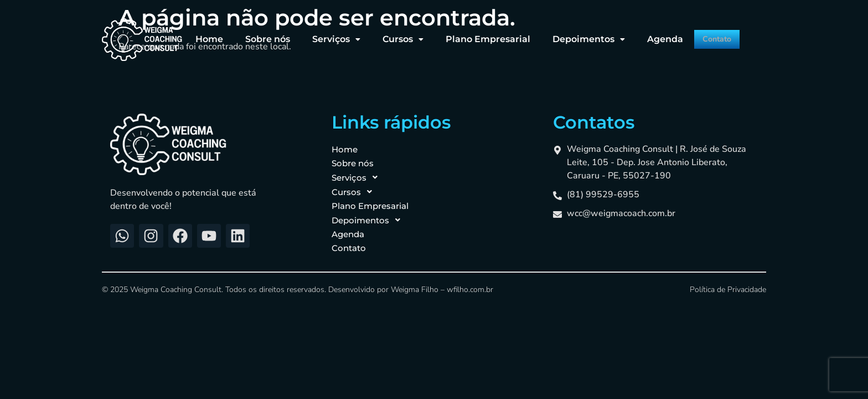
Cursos (387, 35)
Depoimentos (573, 35)
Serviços (320, 35)
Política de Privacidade (728, 290)
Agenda (649, 35)
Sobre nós (252, 35)
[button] (320, 35)
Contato (707, 35)
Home (193, 35)
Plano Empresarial (472, 35)
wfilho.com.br (470, 290)
